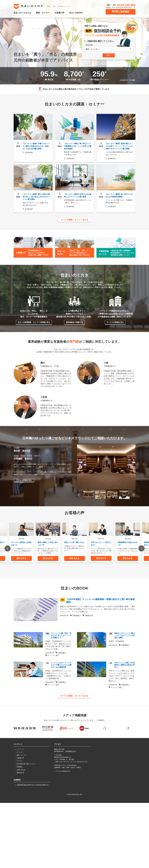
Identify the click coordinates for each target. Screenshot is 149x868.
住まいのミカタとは (22, 13)
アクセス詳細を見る (24, 480)
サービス (19, 769)
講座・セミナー (43, 13)
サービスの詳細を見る (115, 322)
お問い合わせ (21, 787)
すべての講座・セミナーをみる (75, 220)
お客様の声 (59, 13)
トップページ (19, 766)
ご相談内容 (89, 45)
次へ (109, 55)
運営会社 (20, 790)
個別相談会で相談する (74, 322)
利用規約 (19, 784)
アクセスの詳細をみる (63, 788)
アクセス (19, 778)
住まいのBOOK (76, 13)
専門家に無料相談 (120, 12)
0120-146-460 (126, 5)
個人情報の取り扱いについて (26, 781)
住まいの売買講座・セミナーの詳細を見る (34, 322)
